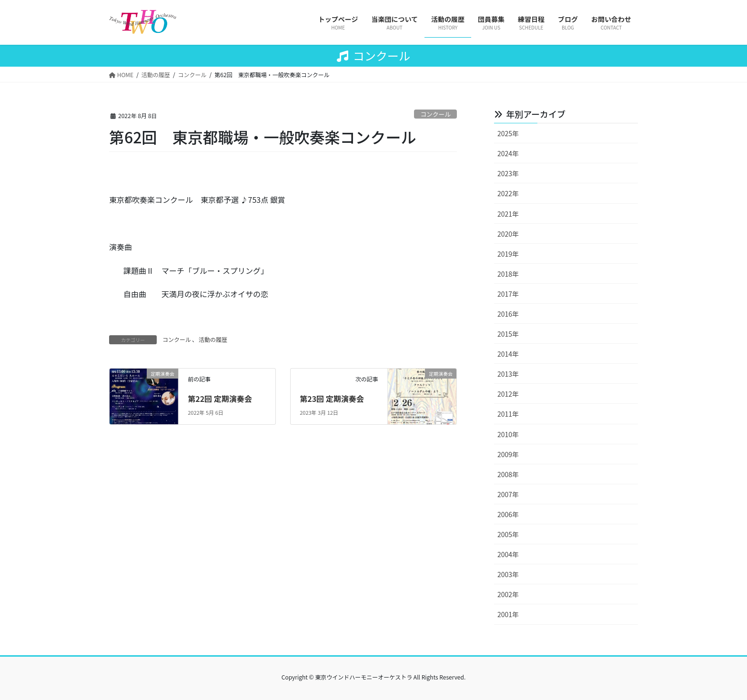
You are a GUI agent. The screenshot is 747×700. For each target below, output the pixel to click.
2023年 (508, 173)
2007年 (508, 494)
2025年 (508, 133)
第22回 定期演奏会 (220, 399)
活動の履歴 (213, 339)
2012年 (508, 394)
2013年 (508, 374)
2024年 (508, 153)
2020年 (508, 234)
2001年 (508, 614)
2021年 (508, 214)
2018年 (508, 274)
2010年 (508, 434)
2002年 (508, 594)
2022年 (508, 193)
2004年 (508, 554)
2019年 (508, 254)
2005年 (508, 534)
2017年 (508, 294)
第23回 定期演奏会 (332, 399)
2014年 (508, 354)
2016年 (508, 314)
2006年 (508, 514)
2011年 (508, 414)
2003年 (508, 574)
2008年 (508, 474)
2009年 (508, 454)
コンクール (435, 114)
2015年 (508, 334)
